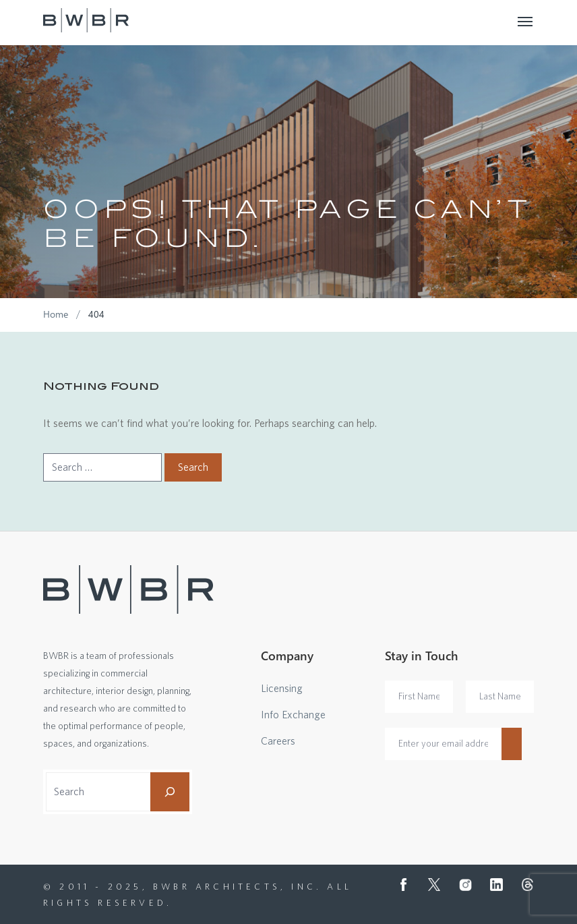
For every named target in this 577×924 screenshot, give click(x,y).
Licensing (282, 689)
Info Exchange (293, 715)
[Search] (170, 792)
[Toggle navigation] (526, 20)
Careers (278, 741)
